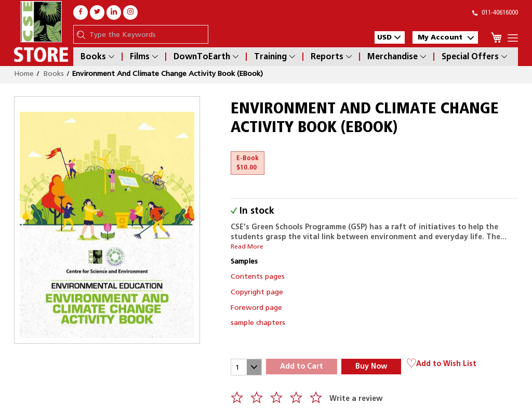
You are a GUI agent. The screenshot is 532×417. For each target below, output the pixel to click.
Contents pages (258, 276)
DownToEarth (206, 57)
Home (24, 73)
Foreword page (256, 307)
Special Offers (474, 57)
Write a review (356, 398)
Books (97, 57)
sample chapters (258, 322)
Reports (331, 57)
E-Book (248, 162)
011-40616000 (495, 12)
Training (275, 57)
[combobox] (146, 34)
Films (144, 57)
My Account (446, 37)
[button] (390, 37)
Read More (247, 246)
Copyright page (257, 292)
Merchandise (397, 57)
